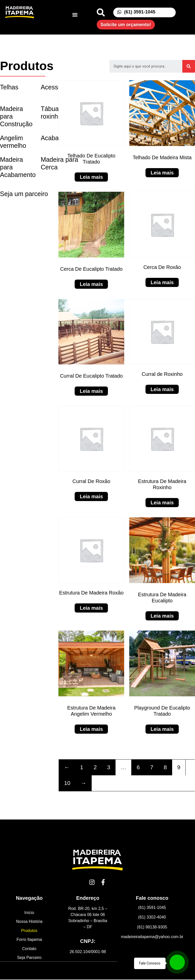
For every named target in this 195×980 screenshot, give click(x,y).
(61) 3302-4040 (152, 917)
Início (29, 913)
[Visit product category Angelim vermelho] (18, 142)
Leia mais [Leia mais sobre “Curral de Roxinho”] (162, 389)
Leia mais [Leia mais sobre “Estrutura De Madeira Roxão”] (91, 608)
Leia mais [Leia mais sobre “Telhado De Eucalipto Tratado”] (91, 177)
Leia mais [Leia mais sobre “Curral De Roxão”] (91, 496)
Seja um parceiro (24, 194)
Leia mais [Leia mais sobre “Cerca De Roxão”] (162, 282)
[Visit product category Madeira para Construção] (18, 116)
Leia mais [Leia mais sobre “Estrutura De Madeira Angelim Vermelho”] (91, 729)
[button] (75, 15)
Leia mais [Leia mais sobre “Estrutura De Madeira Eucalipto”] (162, 616)
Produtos (29, 931)
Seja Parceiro (29, 958)
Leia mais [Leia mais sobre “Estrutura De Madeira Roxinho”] (162, 503)
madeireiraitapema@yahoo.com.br (152, 937)
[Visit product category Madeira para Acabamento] (18, 171)
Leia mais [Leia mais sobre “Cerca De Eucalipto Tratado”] (91, 284)
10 (67, 783)
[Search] (189, 66)
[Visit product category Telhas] (18, 87)
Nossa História (29, 922)
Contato (29, 949)
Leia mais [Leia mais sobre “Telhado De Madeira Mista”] (162, 173)
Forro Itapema (29, 940)
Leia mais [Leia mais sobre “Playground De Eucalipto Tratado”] (162, 729)
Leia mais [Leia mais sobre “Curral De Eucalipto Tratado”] (91, 391)
